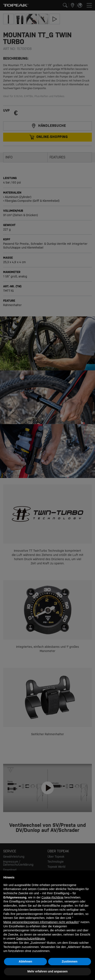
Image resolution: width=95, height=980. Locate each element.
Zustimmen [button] (70, 961)
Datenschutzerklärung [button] (30, 938)
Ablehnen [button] (25, 961)
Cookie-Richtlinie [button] (52, 897)
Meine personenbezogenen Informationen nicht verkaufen (41, 922)
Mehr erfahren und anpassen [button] (47, 971)
